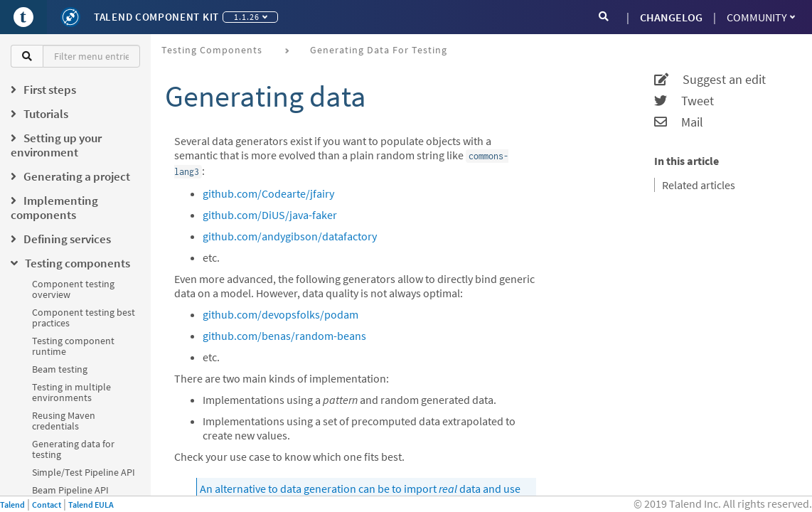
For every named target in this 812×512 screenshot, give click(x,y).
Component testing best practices (84, 318)
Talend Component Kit (156, 17)
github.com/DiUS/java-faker (270, 215)
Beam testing (60, 369)
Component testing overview (73, 289)
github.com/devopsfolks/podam (281, 314)
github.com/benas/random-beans (284, 336)
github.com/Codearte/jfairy (268, 193)
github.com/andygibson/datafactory (290, 236)
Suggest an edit (710, 80)
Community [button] (761, 17)
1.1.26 (251, 17)
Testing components (212, 50)
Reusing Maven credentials (64, 421)
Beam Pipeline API (70, 490)
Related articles (699, 185)
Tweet (684, 101)
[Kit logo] (70, 17)
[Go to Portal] (23, 17)
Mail (679, 122)
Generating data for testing (73, 449)
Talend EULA (91, 505)
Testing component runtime (73, 346)
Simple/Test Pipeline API (84, 472)
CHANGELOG (671, 17)
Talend (12, 505)
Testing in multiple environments (71, 392)
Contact (47, 505)
